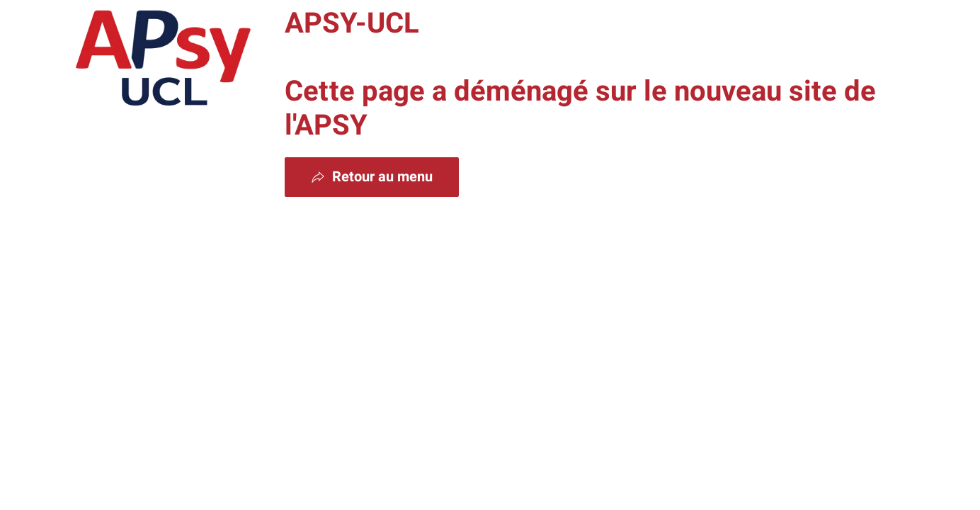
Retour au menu (372, 177)
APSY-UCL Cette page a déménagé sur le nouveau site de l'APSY (580, 75)
